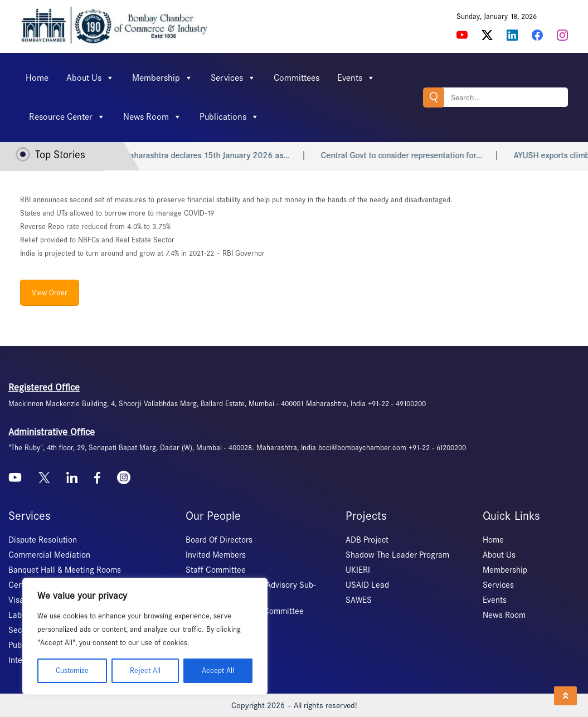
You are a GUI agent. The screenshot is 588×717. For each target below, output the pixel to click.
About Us (90, 78)
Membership (162, 78)
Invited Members (216, 555)
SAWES (359, 600)
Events (356, 78)
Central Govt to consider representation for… (419, 155)
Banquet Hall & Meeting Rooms (65, 570)
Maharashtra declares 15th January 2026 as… (223, 155)
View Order (50, 293)
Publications (229, 117)
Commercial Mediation (49, 555)
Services (233, 78)
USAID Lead (367, 585)
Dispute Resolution (43, 540)
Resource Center (67, 117)
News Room (152, 117)
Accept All (218, 670)
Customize (72, 670)
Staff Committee (216, 570)
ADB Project (367, 540)
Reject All (145, 670)
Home (37, 78)
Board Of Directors (219, 540)
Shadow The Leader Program (397, 555)
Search (434, 97)
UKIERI (358, 570)
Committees (297, 78)
